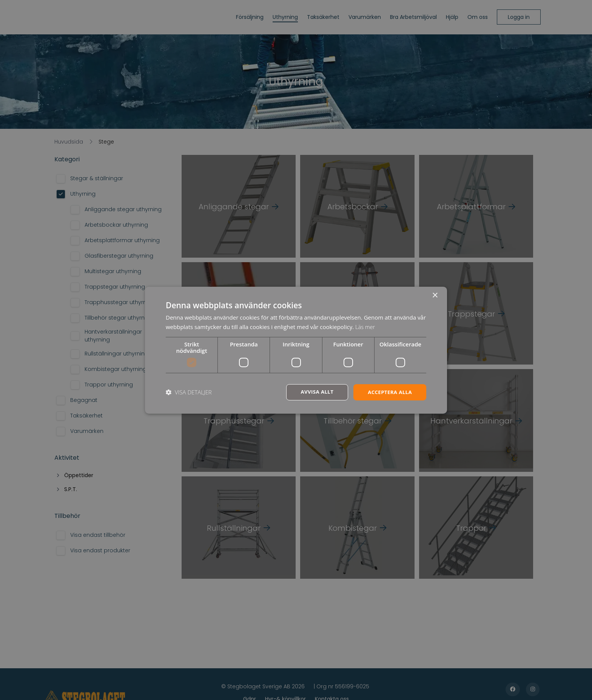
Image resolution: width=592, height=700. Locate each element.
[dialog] (296, 350)
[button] (189, 392)
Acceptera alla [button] (389, 392)
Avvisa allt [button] (314, 392)
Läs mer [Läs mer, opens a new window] (365, 326)
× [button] (435, 295)
